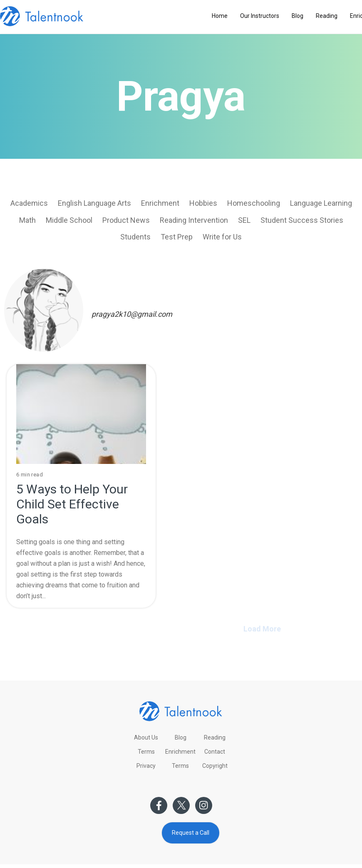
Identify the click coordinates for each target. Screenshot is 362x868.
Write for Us (222, 237)
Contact (215, 752)
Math (27, 220)
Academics (29, 203)
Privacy (146, 766)
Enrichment (160, 203)
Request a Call (191, 833)
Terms (146, 752)
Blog (298, 16)
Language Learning (321, 203)
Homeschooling (254, 203)
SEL (244, 220)
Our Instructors (260, 16)
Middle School (69, 220)
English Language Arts (94, 203)
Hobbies (203, 203)
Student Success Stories (302, 220)
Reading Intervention (194, 220)
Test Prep (177, 237)
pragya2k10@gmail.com (132, 314)
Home (220, 16)
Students (135, 237)
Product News (126, 220)
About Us (146, 737)
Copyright (215, 766)
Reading (327, 16)
